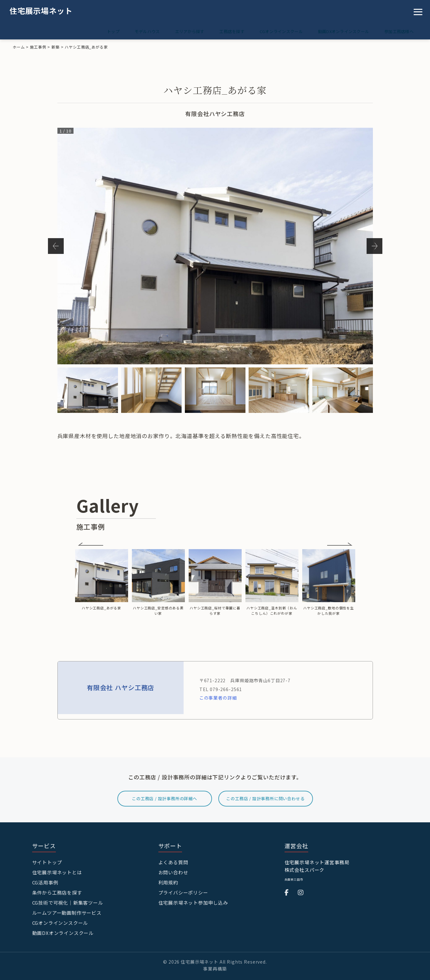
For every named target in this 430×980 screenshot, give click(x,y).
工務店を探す (223, 31)
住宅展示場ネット (41, 11)
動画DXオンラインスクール (340, 31)
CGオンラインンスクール (60, 921)
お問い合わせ (173, 872)
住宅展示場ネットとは (57, 872)
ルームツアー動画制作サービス (67, 911)
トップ (97, 31)
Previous (56, 246)
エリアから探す (178, 31)
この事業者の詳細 (218, 698)
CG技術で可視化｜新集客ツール (68, 902)
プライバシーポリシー (183, 892)
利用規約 (168, 882)
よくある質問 (173, 862)
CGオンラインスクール (275, 31)
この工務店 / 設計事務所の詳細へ (165, 798)
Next (374, 246)
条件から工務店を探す (57, 892)
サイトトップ (47, 862)
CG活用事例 (45, 882)
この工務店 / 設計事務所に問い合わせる (265, 798)
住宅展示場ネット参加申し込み (193, 902)
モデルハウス (133, 31)
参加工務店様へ (398, 31)
